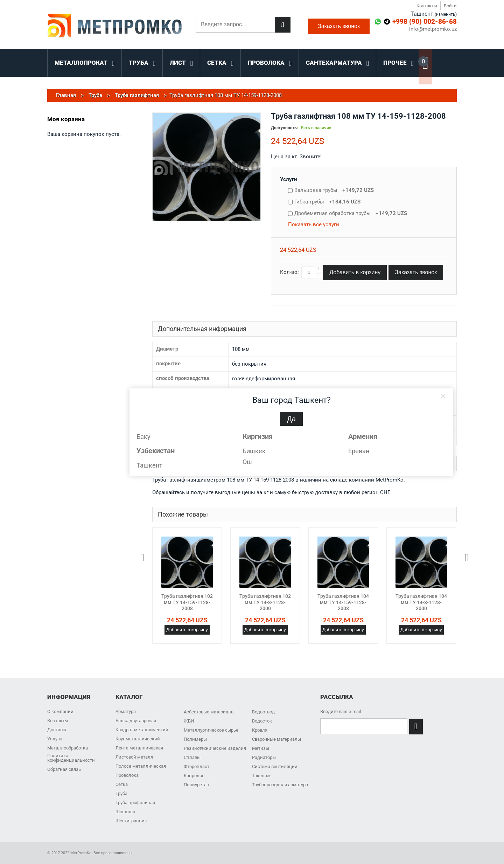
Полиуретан (197, 785)
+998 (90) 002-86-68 (425, 22)
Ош (247, 462)
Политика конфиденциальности (71, 758)
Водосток (262, 721)
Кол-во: (289, 272)
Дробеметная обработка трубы (351, 213)
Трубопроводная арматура (280, 785)
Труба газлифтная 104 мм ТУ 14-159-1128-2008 (343, 602)
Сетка (122, 784)
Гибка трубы (327, 202)
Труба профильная (135, 803)
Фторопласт (197, 766)
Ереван (359, 451)
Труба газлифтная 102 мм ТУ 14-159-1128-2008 (187, 602)
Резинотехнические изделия (215, 748)
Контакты (427, 6)
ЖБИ (189, 721)
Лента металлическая (139, 748)
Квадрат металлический (142, 730)
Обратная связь (64, 769)
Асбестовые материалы (209, 712)
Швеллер (125, 812)
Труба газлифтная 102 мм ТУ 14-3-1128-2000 (265, 602)
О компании (60, 711)
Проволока (127, 775)
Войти (450, 6)
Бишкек (254, 451)
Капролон (194, 776)
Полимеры (195, 739)
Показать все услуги (314, 224)
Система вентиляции (275, 766)
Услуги (289, 179)
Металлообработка (68, 748)
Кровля (260, 730)
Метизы (261, 748)
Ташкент (149, 465)
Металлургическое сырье (211, 730)
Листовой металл (134, 757)
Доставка (57, 730)
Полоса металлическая (141, 766)
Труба (121, 793)
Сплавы (192, 757)
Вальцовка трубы (334, 190)
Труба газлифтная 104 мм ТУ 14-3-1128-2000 (421, 602)
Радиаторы (264, 757)
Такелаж (261, 776)
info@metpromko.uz (433, 29)
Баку (143, 437)
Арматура (126, 711)
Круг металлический (138, 739)
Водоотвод (263, 712)
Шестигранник (131, 821)
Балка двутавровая (136, 721)
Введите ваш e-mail (341, 711)
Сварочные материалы (276, 739)
